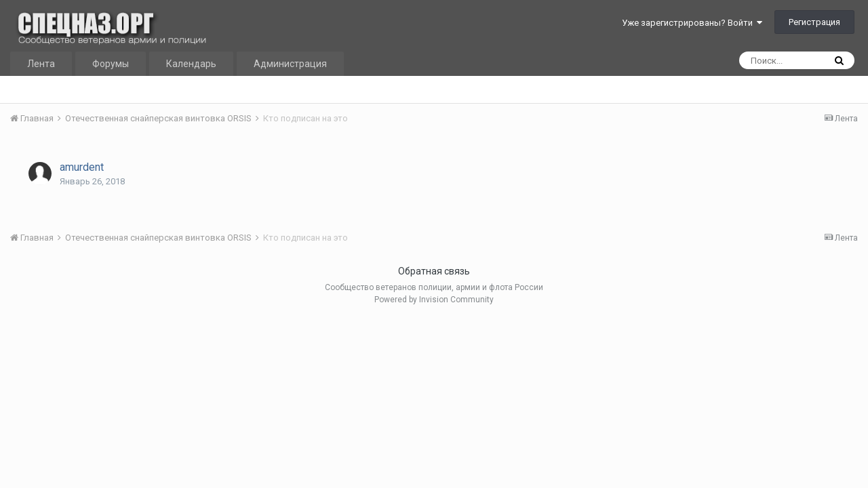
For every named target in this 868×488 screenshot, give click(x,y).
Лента (41, 64)
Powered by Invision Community (434, 300)
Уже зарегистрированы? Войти (692, 23)
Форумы (111, 64)
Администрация (290, 64)
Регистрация (814, 22)
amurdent (82, 167)
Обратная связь (434, 271)
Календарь (191, 64)
